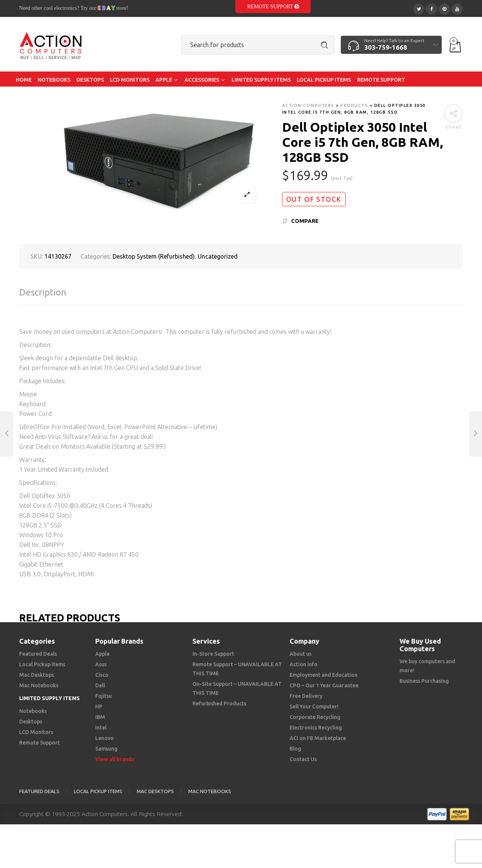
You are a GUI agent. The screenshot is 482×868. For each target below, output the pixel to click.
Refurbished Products (219, 704)
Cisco (102, 675)
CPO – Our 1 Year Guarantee (324, 685)
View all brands (115, 759)
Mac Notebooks (39, 685)
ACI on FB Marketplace (318, 738)
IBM (100, 717)
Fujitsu (104, 696)
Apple (102, 654)
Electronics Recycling (316, 728)
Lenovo (104, 738)
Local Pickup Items (42, 664)
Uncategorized (218, 256)
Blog (295, 749)
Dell (100, 685)
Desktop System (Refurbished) (154, 256)
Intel (101, 728)
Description (43, 292)
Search (325, 45)
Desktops (31, 722)
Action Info (304, 664)
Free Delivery (306, 696)
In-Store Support (213, 654)
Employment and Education (323, 675)
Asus (101, 664)
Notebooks (33, 711)
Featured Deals (38, 654)
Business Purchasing (424, 681)
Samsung (106, 749)
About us (300, 654)
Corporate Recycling (315, 717)
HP (99, 707)
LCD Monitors (36, 732)
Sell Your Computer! (314, 707)
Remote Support (273, 7)
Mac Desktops (37, 675)
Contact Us (303, 759)
